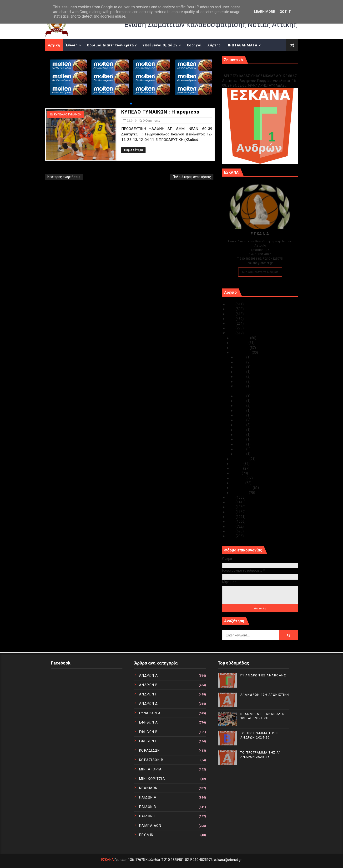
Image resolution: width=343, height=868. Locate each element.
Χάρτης (214, 45)
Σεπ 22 (241, 386)
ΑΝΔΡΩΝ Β (149, 685)
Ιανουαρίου (240, 493)
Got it (285, 12)
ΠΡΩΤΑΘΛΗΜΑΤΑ (242, 45)
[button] (131, 104)
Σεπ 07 (241, 454)
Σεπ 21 (241, 396)
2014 (231, 517)
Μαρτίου (238, 483)
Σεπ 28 (241, 367)
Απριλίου (239, 478)
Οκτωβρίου (240, 348)
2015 (231, 512)
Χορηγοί (194, 45)
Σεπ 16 (241, 420)
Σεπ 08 (241, 449)
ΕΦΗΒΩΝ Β (149, 732)
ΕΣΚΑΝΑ (108, 860)
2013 (231, 521)
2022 (231, 319)
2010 (231, 536)
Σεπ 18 (241, 411)
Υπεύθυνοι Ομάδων (160, 45)
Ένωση (72, 45)
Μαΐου (237, 473)
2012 (231, 526)
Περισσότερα (133, 150)
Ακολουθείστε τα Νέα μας (260, 272)
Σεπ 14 (241, 425)
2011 (231, 531)
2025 (231, 304)
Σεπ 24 (241, 382)
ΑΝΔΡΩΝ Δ (149, 704)
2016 (231, 507)
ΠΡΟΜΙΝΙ (147, 835)
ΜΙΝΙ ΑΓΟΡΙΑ (151, 769)
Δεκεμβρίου (241, 338)
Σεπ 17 (241, 415)
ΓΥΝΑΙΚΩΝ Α (150, 713)
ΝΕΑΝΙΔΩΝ (148, 788)
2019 (231, 333)
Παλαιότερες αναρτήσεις (192, 177)
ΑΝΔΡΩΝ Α (149, 675)
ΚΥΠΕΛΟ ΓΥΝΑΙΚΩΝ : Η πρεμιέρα (160, 112)
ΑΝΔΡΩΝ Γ (148, 694)
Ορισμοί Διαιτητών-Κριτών (112, 45)
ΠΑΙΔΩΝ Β (148, 807)
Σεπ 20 (241, 401)
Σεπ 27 (241, 372)
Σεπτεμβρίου (242, 352)
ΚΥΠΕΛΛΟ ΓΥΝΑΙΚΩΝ (68, 114)
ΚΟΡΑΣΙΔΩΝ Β (151, 760)
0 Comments (152, 121)
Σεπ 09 (241, 444)
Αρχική (54, 45)
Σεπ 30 (241, 357)
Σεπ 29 (241, 362)
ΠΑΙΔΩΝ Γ (148, 816)
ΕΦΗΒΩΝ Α (149, 722)
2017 (231, 502)
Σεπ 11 (241, 435)
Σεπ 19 (241, 406)
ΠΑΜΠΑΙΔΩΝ (150, 826)
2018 (231, 497)
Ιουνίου (237, 468)
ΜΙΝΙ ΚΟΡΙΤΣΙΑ (152, 779)
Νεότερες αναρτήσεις (64, 177)
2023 (231, 314)
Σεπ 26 (241, 377)
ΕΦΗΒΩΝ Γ (148, 741)
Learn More (265, 12)
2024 (231, 309)
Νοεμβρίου (240, 343)
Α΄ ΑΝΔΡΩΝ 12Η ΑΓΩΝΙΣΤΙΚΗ (265, 695)
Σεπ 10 (241, 439)
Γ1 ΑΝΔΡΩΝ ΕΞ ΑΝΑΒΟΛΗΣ (246, 71)
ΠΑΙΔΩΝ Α (148, 797)
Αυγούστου (240, 459)
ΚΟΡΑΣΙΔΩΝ (150, 750)
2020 (231, 328)
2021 (231, 323)
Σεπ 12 (241, 430)
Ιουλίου (237, 464)
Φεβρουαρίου (242, 488)
